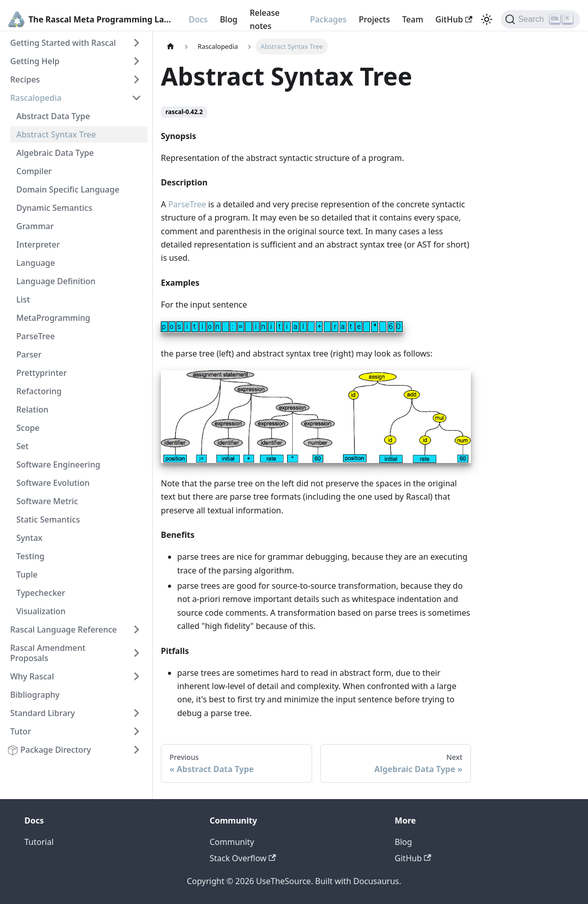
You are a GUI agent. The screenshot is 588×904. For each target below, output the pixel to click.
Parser (29, 354)
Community (232, 842)
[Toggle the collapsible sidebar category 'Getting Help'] (136, 61)
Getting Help (35, 61)
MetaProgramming (53, 318)
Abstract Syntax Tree (56, 134)
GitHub (454, 19)
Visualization (41, 611)
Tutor (21, 731)
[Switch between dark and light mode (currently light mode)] (487, 19)
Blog (229, 19)
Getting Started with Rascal (63, 43)
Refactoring (39, 391)
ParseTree (36, 336)
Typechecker (41, 593)
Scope (28, 428)
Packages (328, 19)
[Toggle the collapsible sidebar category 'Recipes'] (136, 79)
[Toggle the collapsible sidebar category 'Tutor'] (136, 731)
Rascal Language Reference (64, 629)
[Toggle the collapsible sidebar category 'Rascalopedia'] (136, 98)
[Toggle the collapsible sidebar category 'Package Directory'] (136, 750)
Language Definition (56, 281)
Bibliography (35, 695)
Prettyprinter (41, 373)
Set (22, 446)
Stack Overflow (243, 858)
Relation (32, 409)
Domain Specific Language (68, 189)
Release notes (264, 19)
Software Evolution (53, 483)
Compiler (34, 171)
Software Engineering (58, 464)
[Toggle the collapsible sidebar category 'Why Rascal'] (136, 676)
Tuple (27, 574)
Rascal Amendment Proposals (48, 653)
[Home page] (171, 47)
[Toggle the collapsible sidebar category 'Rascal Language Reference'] (136, 629)
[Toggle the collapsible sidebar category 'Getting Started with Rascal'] (136, 43)
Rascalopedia (36, 98)
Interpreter (38, 244)
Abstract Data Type (53, 116)
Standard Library (43, 713)
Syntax (29, 538)
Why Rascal (32, 676)
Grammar (35, 226)
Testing (30, 556)
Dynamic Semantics (54, 208)
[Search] (540, 19)
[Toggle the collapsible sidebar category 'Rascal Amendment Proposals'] (136, 653)
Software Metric (47, 501)
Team (413, 19)
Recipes (25, 79)
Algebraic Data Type (55, 153)
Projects (374, 19)
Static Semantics (48, 519)
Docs (198, 19)
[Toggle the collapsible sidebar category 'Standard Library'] (136, 713)
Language (36, 263)
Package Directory (56, 750)
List (23, 299)
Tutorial (39, 842)
